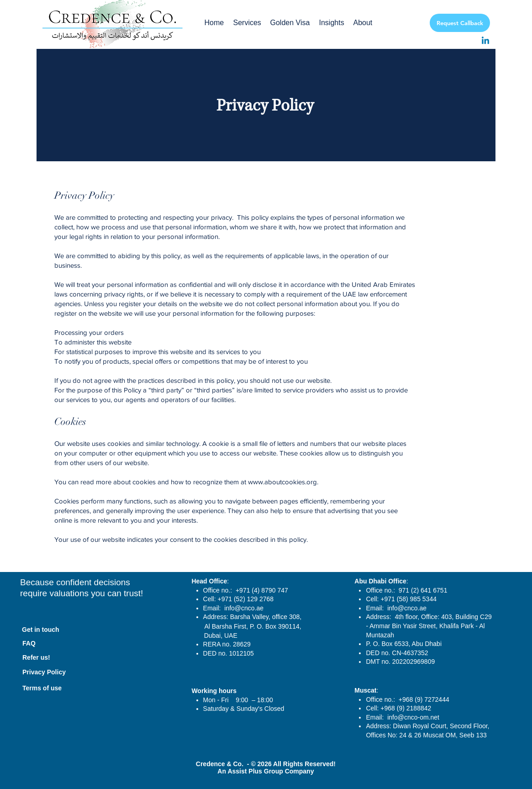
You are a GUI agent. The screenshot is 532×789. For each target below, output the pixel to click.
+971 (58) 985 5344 (408, 599)
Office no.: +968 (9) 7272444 (408, 699)
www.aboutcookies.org (282, 482)
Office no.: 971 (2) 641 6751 (406, 590)
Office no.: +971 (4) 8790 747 (246, 590)
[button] (247, 23)
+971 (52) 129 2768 (246, 599)
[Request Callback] (460, 23)
